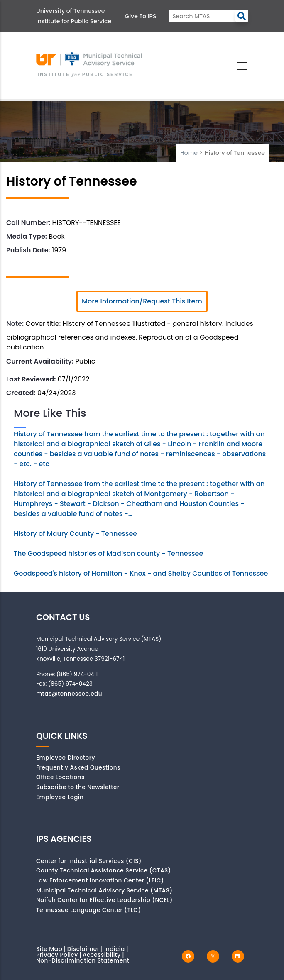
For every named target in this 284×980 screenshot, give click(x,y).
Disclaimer (83, 949)
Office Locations (60, 777)
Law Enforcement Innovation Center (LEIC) (100, 881)
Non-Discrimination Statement (83, 961)
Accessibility (102, 955)
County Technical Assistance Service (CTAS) (104, 871)
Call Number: (28, 223)
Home (189, 153)
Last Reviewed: (31, 379)
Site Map (49, 949)
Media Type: (27, 236)
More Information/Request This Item (142, 301)
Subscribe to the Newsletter (78, 787)
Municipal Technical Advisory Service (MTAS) (104, 891)
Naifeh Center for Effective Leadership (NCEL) (104, 900)
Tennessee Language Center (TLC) (88, 910)
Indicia (115, 949)
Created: (21, 393)
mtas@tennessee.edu (69, 694)
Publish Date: (28, 250)
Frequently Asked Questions (78, 768)
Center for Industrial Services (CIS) (89, 861)
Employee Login (60, 797)
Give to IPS (141, 16)
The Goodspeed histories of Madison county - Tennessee (108, 554)
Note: (15, 324)
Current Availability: (40, 361)
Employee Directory (66, 758)
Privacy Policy (57, 955)
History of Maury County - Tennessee (75, 534)
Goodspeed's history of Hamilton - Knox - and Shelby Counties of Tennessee (141, 573)
